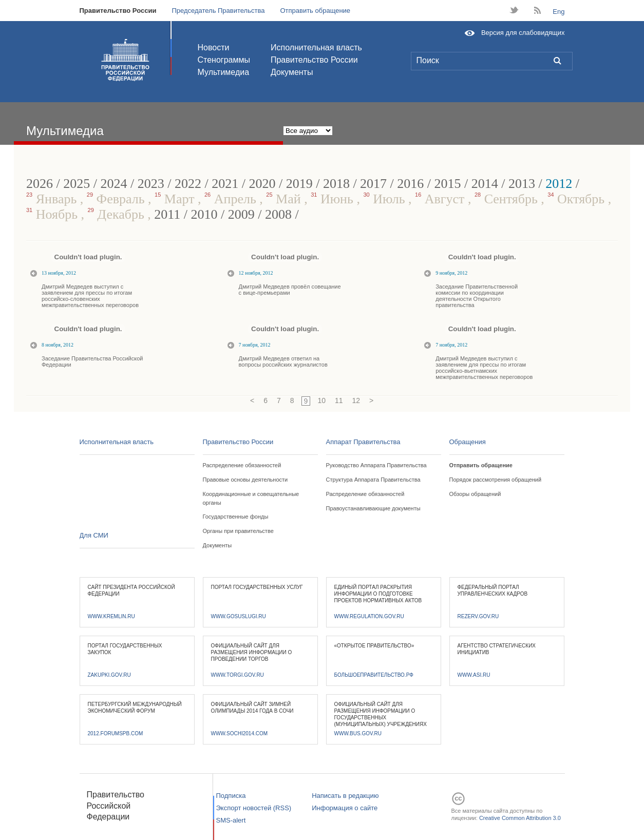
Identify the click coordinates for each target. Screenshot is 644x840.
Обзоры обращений (475, 494)
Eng (558, 12)
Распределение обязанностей (242, 465)
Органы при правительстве (238, 531)
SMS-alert (231, 820)
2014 (485, 184)
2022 (188, 184)
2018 (336, 184)
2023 (151, 184)
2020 (262, 184)
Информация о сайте (345, 808)
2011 (167, 214)
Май (285, 199)
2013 (522, 184)
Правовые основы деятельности (245, 480)
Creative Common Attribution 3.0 (520, 818)
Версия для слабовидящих (523, 33)
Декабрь (118, 214)
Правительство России (118, 11)
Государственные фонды (236, 517)
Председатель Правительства (218, 11)
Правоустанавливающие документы (373, 508)
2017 (373, 184)
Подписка (231, 796)
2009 (241, 214)
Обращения (468, 442)
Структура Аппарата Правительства (373, 480)
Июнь (334, 199)
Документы (292, 72)
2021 (225, 184)
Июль (386, 199)
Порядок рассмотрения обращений (496, 480)
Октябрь (577, 199)
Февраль (117, 199)
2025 (77, 184)
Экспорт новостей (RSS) (254, 808)
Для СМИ (94, 535)
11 (339, 400)
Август (441, 199)
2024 (113, 184)
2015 (448, 184)
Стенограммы (224, 60)
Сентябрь (508, 199)
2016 (410, 184)
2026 (40, 184)
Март (176, 199)
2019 (299, 184)
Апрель (232, 199)
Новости (214, 47)
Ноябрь (54, 214)
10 (321, 400)
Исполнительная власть (316, 47)
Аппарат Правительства (363, 442)
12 (356, 400)
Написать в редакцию (345, 796)
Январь (53, 199)
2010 (204, 214)
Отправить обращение (315, 11)
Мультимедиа (224, 72)
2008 (278, 214)
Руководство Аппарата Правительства (376, 465)
